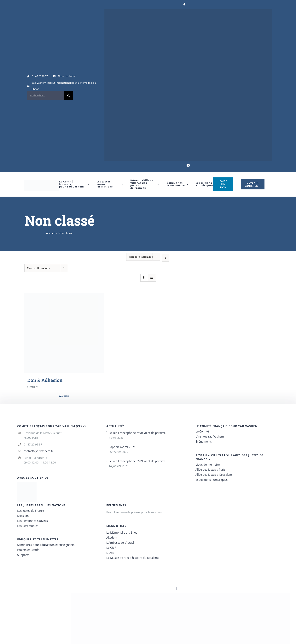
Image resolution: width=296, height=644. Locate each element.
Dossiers (23, 516)
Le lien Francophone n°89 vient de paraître (137, 461)
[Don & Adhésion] (64, 333)
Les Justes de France (31, 511)
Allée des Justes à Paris (210, 469)
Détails (66, 396)
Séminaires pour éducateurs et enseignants (46, 545)
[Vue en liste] (152, 278)
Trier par (141, 257)
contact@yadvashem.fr (38, 451)
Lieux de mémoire (208, 464)
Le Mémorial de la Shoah (123, 532)
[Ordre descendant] (166, 258)
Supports (23, 555)
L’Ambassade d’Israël (120, 543)
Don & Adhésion (45, 380)
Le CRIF (111, 548)
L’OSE (110, 553)
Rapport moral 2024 (122, 447)
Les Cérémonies (28, 526)
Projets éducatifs (28, 550)
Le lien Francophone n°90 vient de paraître (137, 433)
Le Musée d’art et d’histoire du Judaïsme (133, 558)
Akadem (112, 537)
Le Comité (202, 431)
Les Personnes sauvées (32, 521)
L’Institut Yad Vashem (210, 436)
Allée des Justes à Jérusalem (214, 475)
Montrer (38, 268)
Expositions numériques (212, 480)
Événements (204, 441)
